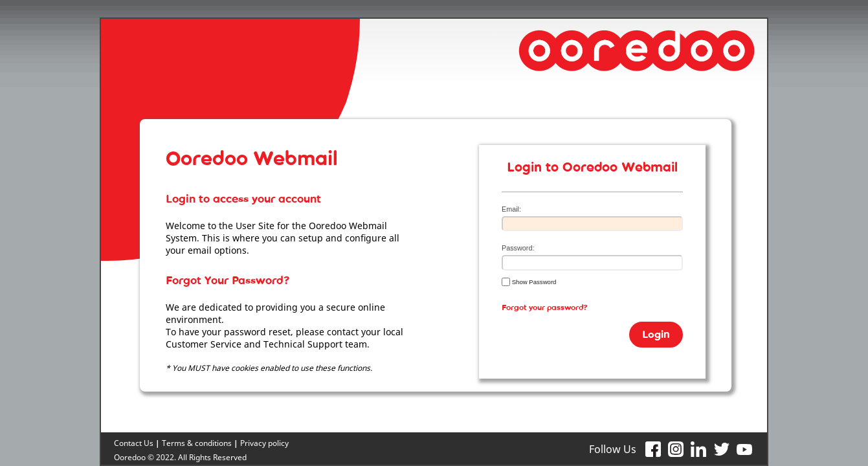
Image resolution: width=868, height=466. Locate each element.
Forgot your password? (545, 310)
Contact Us (134, 443)
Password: (518, 248)
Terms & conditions (197, 443)
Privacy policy (264, 443)
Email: (511, 209)
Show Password (529, 282)
